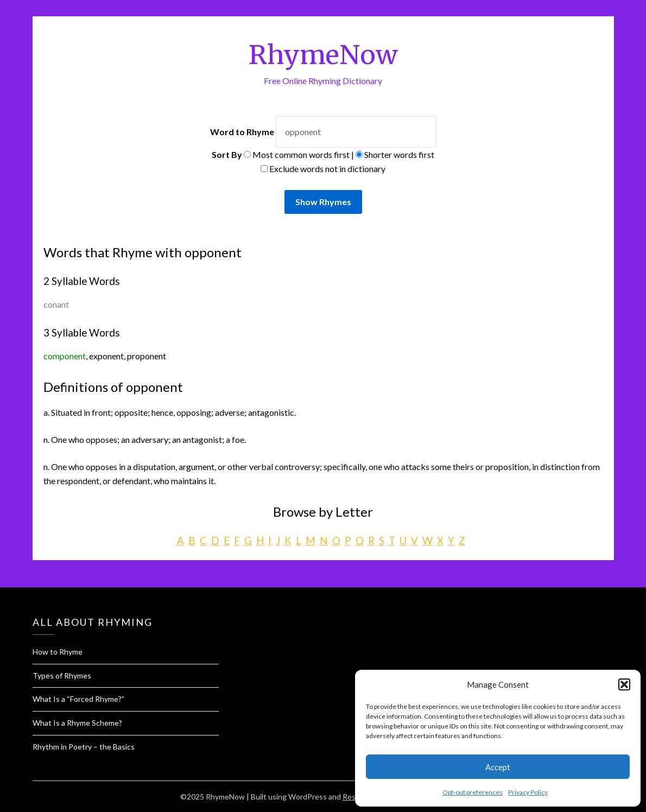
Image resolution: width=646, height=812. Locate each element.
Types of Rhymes (62, 675)
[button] (624, 684)
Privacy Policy (528, 792)
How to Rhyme (58, 652)
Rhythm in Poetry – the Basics (84, 747)
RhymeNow (323, 55)
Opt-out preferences (473, 792)
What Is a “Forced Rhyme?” (78, 699)
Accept (498, 767)
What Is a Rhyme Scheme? (77, 723)
